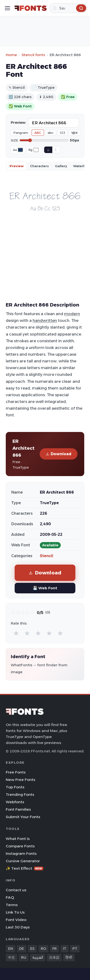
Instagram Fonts (21, 853)
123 (62, 133)
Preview (17, 166)
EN (11, 949)
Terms (12, 905)
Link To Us (15, 912)
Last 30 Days (18, 927)
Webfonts (15, 802)
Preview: (18, 123)
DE (22, 949)
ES (32, 949)
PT (75, 949)
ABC (38, 133)
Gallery (61, 166)
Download (59, 454)
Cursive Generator (23, 861)
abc (51, 133)
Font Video (16, 920)
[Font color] (20, 150)
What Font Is (18, 839)
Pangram (21, 133)
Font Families (18, 809)
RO (43, 949)
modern (72, 314)
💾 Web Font (45, 588)
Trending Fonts (20, 794)
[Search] (68, 8)
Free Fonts (16, 772)
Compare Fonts (20, 846)
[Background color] (36, 150)
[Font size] (44, 140)
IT (65, 949)
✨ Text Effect (25, 868)
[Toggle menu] (7, 8)
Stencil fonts (33, 55)
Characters (39, 166)
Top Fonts (15, 787)
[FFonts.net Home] (31, 8)
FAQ (10, 897)
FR (54, 949)
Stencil (47, 556)
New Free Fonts (21, 780)
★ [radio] (16, 633)
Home (11, 55)
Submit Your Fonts (23, 817)
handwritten (45, 320)
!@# (75, 133)
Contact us (16, 890)
